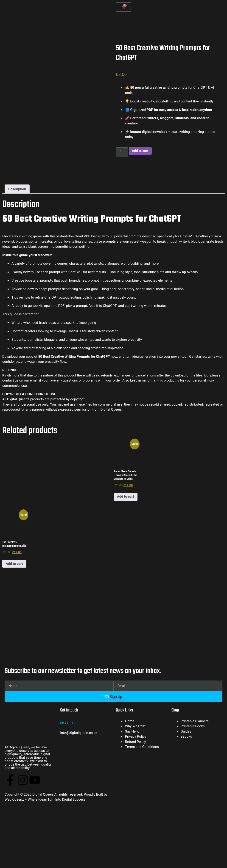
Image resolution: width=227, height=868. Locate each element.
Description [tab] (17, 189)
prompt (55, 272)
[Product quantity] (122, 152)
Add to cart (141, 151)
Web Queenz (14, 762)
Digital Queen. (111, 410)
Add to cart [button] (126, 497)
